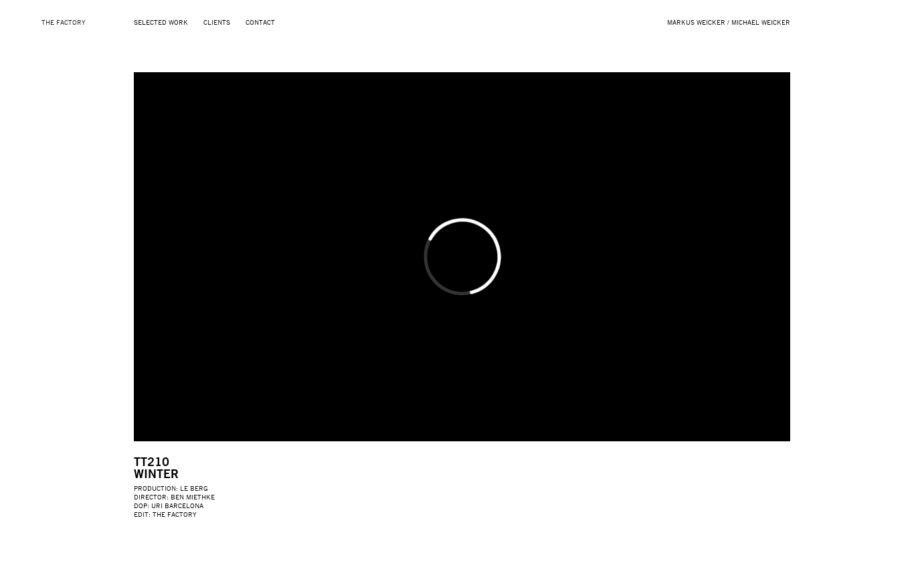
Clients (217, 22)
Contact (260, 22)
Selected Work (161, 22)
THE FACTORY (64, 22)
